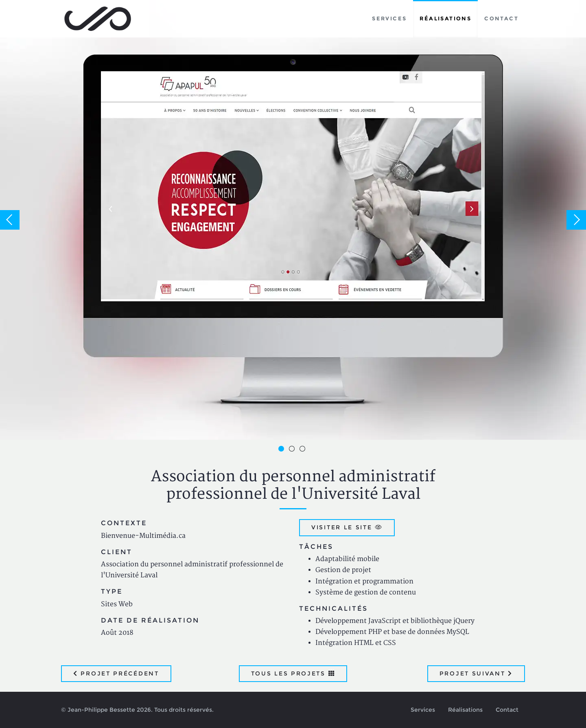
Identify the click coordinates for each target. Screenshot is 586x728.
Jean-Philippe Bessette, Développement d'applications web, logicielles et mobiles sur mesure (98, 19)
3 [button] (304, 450)
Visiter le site (347, 527)
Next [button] (576, 220)
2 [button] (293, 450)
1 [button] (282, 450)
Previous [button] (10, 220)
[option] (293, 220)
